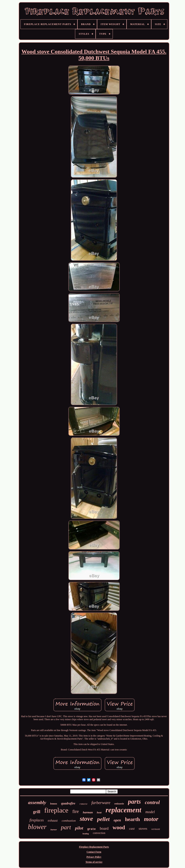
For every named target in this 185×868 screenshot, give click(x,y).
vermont (156, 829)
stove (86, 819)
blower (37, 827)
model (150, 812)
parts (134, 802)
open (117, 820)
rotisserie (119, 804)
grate (91, 829)
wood (119, 827)
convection (99, 833)
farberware (101, 803)
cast (132, 829)
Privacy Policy (94, 857)
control (152, 802)
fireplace (56, 810)
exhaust (53, 821)
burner (54, 829)
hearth (132, 819)
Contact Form (94, 852)
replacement (123, 810)
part (66, 827)
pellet (103, 819)
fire (76, 811)
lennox (54, 804)
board (104, 828)
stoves (143, 829)
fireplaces (37, 820)
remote (83, 804)
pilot (79, 828)
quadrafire (68, 803)
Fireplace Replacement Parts (94, 847)
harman (88, 812)
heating (86, 834)
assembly (37, 802)
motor (151, 819)
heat (99, 812)
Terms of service (94, 862)
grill (37, 812)
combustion (69, 821)
